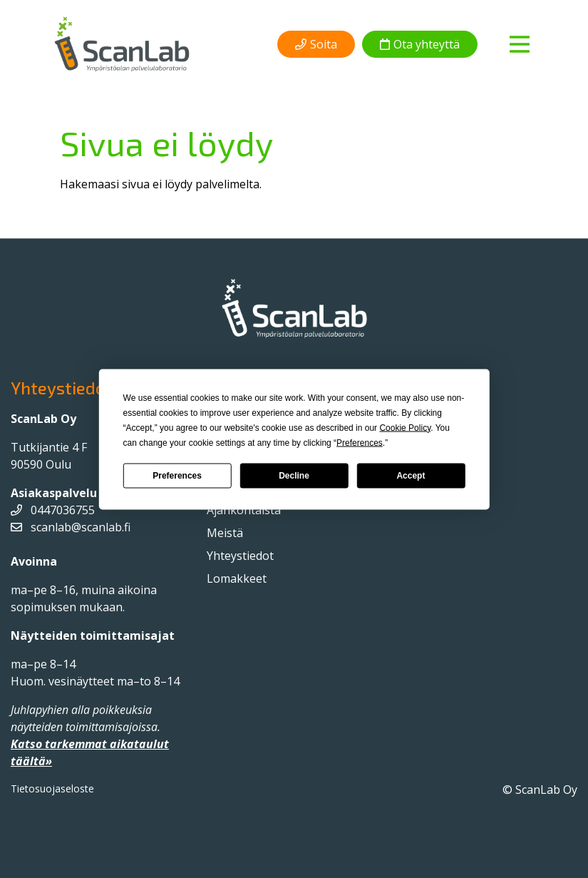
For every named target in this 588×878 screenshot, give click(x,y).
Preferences (177, 476)
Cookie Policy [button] (405, 427)
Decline (294, 476)
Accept (411, 476)
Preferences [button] (360, 442)
